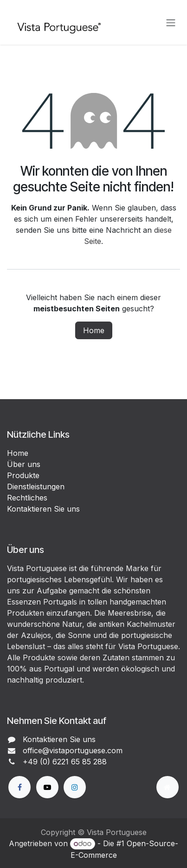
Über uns (24, 464)
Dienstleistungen (36, 487)
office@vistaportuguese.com (73, 750)
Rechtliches (27, 498)
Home (94, 330)
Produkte (23, 475)
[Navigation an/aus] (171, 22)
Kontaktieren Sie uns (43, 509)
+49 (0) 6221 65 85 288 (65, 762)
